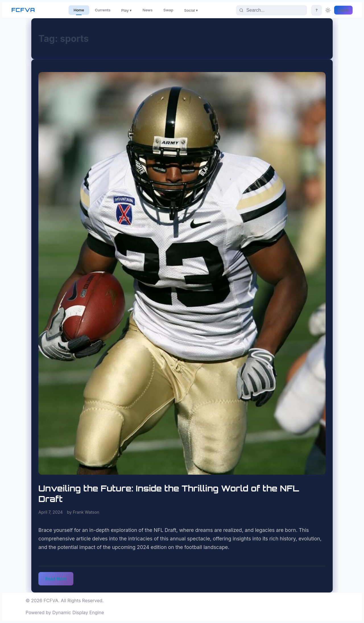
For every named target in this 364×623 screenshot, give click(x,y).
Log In (343, 10)
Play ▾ (126, 10)
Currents (103, 10)
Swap (168, 10)
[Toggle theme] (328, 10)
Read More (56, 579)
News (147, 10)
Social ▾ (191, 10)
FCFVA (23, 10)
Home (79, 10)
